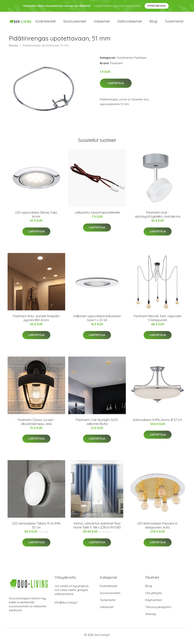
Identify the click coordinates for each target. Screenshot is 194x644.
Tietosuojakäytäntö (158, 610)
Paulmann (140, 60)
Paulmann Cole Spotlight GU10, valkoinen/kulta (97, 424)
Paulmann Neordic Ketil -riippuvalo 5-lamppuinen (158, 321)
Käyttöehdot (154, 603)
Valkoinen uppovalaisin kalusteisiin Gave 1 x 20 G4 (97, 321)
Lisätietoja (116, 86)
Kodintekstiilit (46, 23)
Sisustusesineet (75, 23)
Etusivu (13, 48)
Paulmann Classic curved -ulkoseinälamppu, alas (36, 424)
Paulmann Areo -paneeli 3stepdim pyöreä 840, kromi (36, 321)
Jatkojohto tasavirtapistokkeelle (97, 215)
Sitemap (151, 617)
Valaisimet (102, 23)
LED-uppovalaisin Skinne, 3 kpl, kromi (36, 217)
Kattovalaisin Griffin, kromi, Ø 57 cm (158, 422)
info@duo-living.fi (66, 605)
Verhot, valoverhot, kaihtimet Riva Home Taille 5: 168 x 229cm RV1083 (97, 528)
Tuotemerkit (174, 23)
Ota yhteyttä (154, 596)
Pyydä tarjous (157, 6)
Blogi (153, 23)
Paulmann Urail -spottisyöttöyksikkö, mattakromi (158, 217)
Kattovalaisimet (130, 23)
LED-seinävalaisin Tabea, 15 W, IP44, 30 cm (36, 528)
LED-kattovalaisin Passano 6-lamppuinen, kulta (158, 528)
